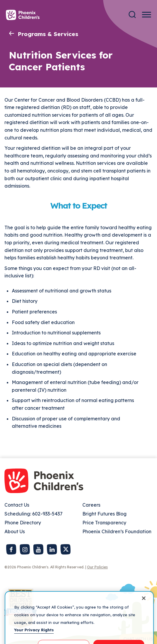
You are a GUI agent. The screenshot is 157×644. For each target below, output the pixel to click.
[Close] (144, 604)
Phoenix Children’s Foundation (117, 531)
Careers (91, 505)
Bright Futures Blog (104, 514)
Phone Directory (23, 523)
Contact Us (17, 505)
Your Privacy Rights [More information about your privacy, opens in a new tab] (34, 635)
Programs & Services (48, 34)
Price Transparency (104, 523)
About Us (15, 531)
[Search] (132, 15)
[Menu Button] (147, 15)
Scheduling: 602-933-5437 (33, 514)
